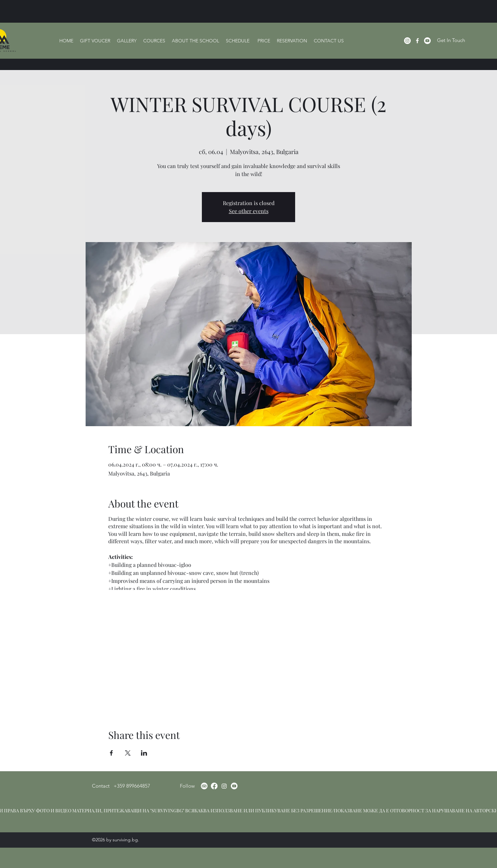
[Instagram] (407, 41)
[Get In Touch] (451, 41)
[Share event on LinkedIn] (144, 753)
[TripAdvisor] (204, 786)
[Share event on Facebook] (111, 753)
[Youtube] (234, 786)
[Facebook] (417, 41)
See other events (249, 211)
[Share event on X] (128, 753)
